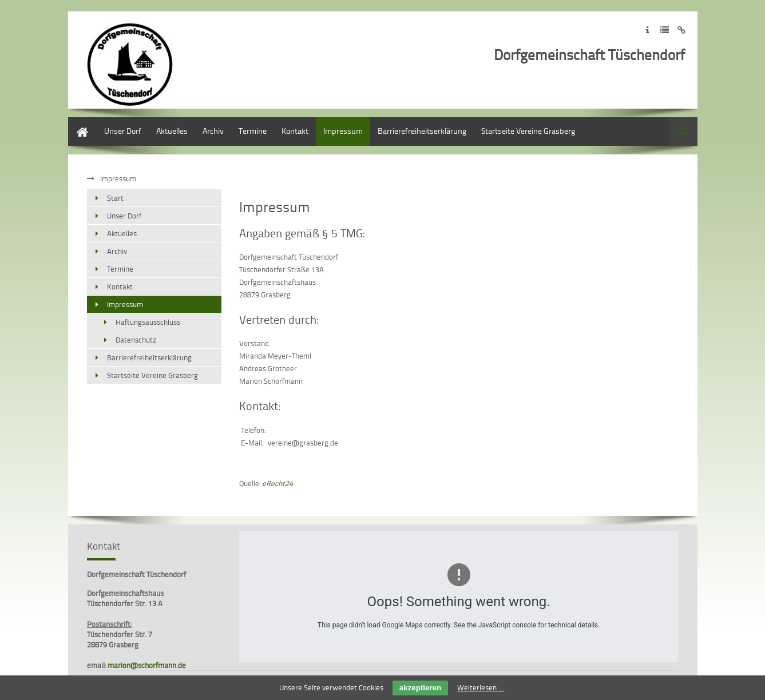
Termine (253, 131)
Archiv (213, 131)
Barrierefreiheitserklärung (422, 131)
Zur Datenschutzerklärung (665, 30)
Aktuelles (172, 131)
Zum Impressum (647, 30)
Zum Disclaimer (682, 30)
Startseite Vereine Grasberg (528, 131)
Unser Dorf (123, 131)
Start (76, 123)
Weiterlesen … (481, 687)
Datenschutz (136, 340)
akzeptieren (420, 688)
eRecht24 (278, 483)
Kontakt (295, 131)
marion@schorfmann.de (147, 665)
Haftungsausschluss (148, 322)
